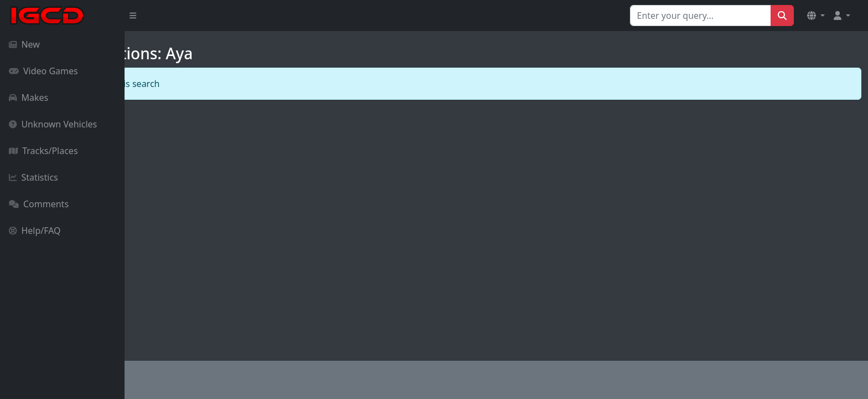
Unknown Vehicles (53, 124)
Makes (29, 98)
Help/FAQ (35, 231)
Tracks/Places (43, 151)
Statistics (33, 177)
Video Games (43, 71)
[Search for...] (701, 16)
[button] (816, 16)
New (24, 44)
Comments (39, 204)
